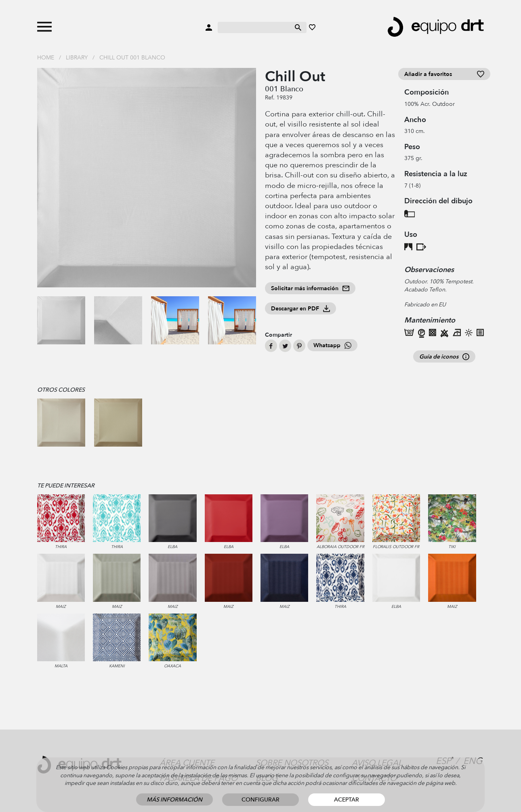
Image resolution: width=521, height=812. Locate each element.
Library (77, 58)
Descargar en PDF (300, 309)
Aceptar (347, 800)
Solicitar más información (310, 288)
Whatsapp (332, 345)
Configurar (260, 800)
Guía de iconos (444, 357)
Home (46, 58)
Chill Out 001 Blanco (132, 58)
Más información (174, 800)
